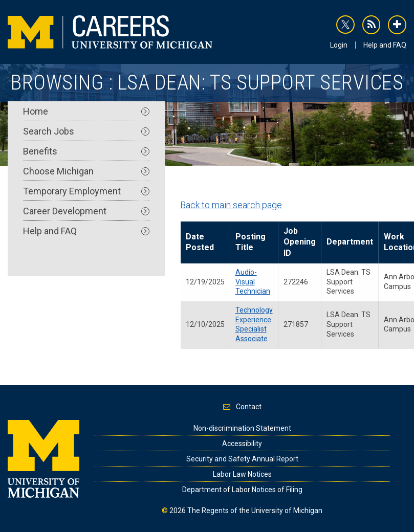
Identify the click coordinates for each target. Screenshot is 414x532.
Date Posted (200, 242)
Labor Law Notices (242, 474)
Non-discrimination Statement (242, 428)
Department (350, 242)
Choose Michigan (86, 171)
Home (86, 111)
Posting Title (250, 242)
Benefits (86, 151)
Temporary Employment (86, 191)
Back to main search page (231, 205)
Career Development (86, 211)
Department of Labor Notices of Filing (242, 490)
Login (339, 45)
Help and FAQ (385, 45)
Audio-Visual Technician (253, 282)
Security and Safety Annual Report (242, 459)
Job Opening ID (300, 242)
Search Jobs (86, 131)
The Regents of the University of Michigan (255, 511)
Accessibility (242, 444)
